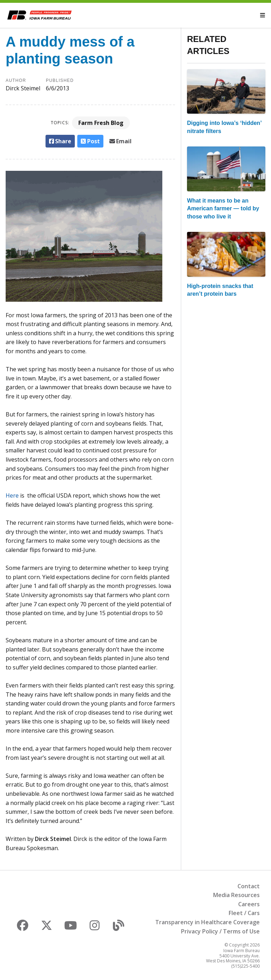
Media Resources (236, 895)
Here (12, 495)
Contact (249, 886)
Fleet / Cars (244, 913)
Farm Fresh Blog (101, 123)
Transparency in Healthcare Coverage (207, 922)
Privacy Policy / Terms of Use (220, 931)
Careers (249, 904)
